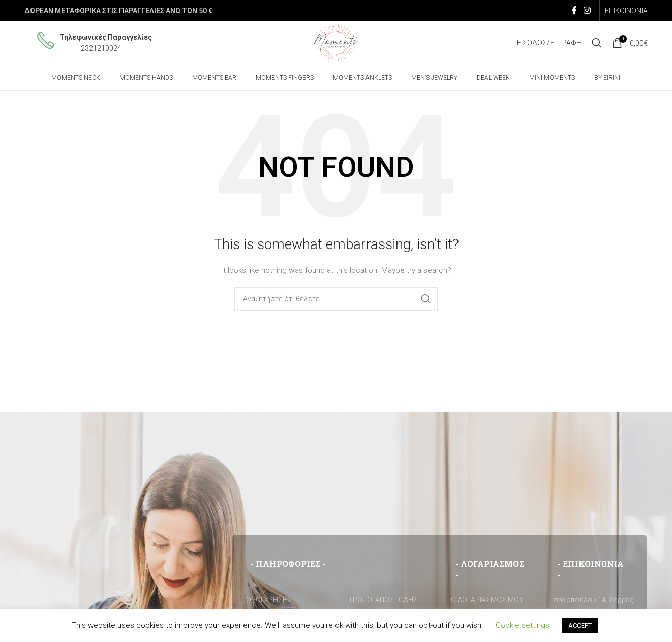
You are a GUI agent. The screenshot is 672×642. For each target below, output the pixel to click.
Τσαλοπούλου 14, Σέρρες (592, 602)
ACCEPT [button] (580, 625)
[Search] (597, 44)
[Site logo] (336, 44)
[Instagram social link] (587, 10)
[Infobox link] (95, 44)
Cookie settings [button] (523, 625)
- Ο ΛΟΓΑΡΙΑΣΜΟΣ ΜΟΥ (485, 602)
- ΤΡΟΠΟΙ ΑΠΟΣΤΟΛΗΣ (381, 602)
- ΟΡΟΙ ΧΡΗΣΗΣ (267, 602)
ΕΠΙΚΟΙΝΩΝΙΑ (626, 11)
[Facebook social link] (574, 10)
